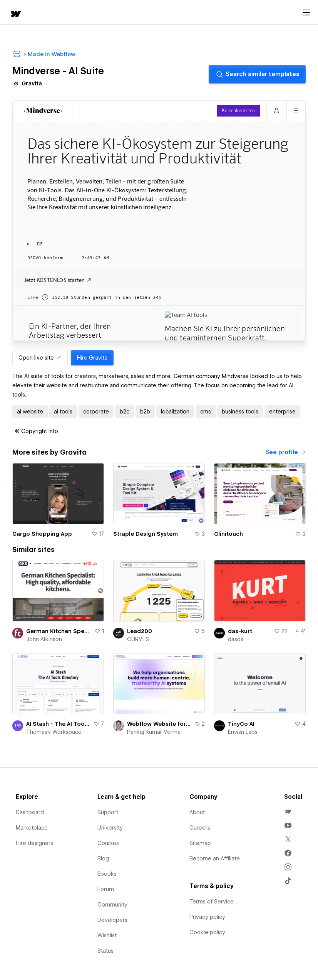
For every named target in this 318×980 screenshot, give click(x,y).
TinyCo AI (241, 724)
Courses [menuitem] (108, 843)
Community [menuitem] (112, 905)
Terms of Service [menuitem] (212, 902)
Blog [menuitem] (103, 858)
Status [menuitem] (105, 951)
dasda (236, 639)
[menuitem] (288, 812)
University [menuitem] (110, 828)
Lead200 (140, 631)
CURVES (138, 639)
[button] (37, 431)
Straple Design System (146, 534)
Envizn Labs (243, 732)
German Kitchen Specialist (59, 631)
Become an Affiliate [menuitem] (215, 858)
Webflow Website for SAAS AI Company (159, 724)
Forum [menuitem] (106, 889)
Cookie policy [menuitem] (207, 932)
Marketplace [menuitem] (32, 828)
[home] (15, 15)
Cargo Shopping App (42, 534)
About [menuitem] (197, 812)
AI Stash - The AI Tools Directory (58, 724)
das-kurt (240, 631)
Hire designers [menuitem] (34, 843)
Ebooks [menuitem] (107, 874)
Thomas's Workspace (54, 732)
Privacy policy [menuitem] (207, 917)
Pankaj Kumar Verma (154, 732)
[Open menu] (306, 13)
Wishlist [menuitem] (107, 935)
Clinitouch (228, 534)
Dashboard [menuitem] (30, 812)
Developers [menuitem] (112, 920)
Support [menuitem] (108, 812)
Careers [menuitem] (200, 828)
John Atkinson (44, 639)
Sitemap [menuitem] (200, 843)
